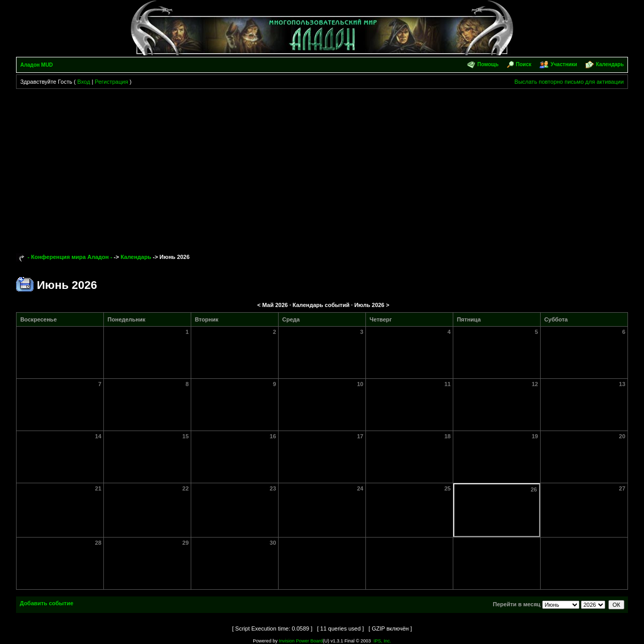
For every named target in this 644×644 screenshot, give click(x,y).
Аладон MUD (36, 65)
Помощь (488, 64)
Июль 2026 (369, 305)
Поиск (524, 64)
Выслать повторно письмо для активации (569, 82)
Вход (83, 82)
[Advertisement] (322, 166)
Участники (564, 64)
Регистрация (111, 82)
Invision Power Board (301, 641)
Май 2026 (275, 305)
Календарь (610, 64)
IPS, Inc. (382, 641)
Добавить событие (47, 603)
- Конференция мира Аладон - (70, 257)
